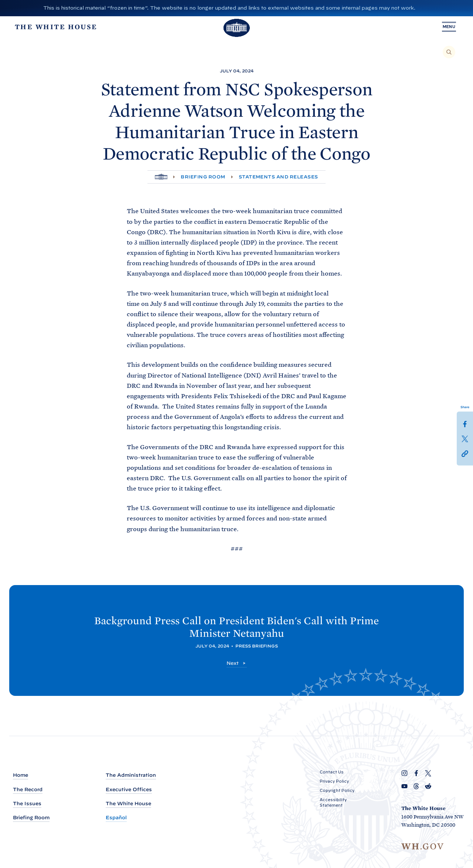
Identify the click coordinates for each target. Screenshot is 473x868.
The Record (28, 790)
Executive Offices (129, 790)
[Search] (449, 52)
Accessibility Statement (333, 803)
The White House (128, 804)
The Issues (27, 804)
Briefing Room (203, 177)
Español (116, 818)
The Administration (131, 775)
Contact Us (332, 772)
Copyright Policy (337, 791)
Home (21, 775)
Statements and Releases (278, 177)
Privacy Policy (334, 782)
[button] (465, 453)
